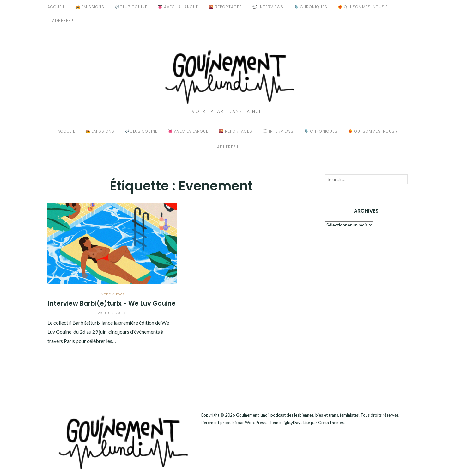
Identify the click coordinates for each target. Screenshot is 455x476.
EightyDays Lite (296, 423)
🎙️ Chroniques (311, 7)
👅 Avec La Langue (178, 7)
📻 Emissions (90, 7)
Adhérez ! (63, 20)
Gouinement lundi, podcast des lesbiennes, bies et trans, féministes (297, 415)
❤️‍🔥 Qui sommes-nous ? (363, 7)
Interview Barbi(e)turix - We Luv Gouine (112, 303)
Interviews (112, 294)
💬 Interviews (268, 7)
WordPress (255, 423)
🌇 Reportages (225, 7)
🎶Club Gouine (131, 7)
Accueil (56, 7)
